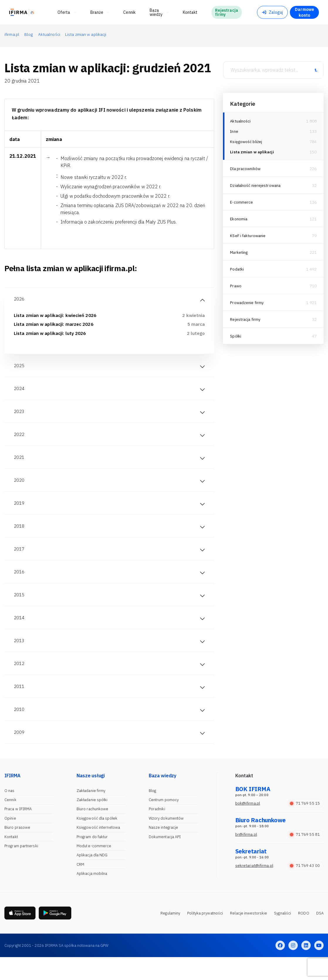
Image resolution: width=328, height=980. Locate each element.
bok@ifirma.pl (248, 826)
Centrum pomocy (164, 822)
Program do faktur (92, 859)
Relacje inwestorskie (248, 935)
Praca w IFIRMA (18, 831)
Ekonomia (239, 221)
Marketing (240, 254)
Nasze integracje (164, 850)
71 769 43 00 (305, 888)
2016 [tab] (20, 585)
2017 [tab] (20, 561)
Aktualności (241, 121)
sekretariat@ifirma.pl (254, 888)
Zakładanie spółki (92, 822)
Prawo (236, 288)
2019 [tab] (20, 513)
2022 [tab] (20, 441)
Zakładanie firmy (91, 813)
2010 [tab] (20, 730)
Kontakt (11, 859)
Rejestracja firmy (246, 321)
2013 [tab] (20, 657)
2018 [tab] (20, 537)
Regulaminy (170, 935)
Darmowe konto (304, 12)
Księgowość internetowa (98, 850)
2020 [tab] (20, 489)
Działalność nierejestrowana (256, 187)
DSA (320, 935)
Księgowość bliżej (247, 143)
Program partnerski (21, 868)
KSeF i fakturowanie (248, 237)
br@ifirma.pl (246, 857)
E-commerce (242, 204)
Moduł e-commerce (94, 868)
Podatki (237, 271)
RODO (304, 935)
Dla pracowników (246, 170)
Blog (152, 813)
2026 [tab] (20, 300)
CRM (80, 887)
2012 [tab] (20, 682)
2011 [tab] (20, 706)
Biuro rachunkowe (93, 831)
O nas (10, 813)
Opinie (10, 841)
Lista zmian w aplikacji (253, 154)
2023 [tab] (20, 417)
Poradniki (157, 831)
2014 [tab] (20, 633)
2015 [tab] (20, 609)
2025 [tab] (20, 368)
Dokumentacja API (165, 859)
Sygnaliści (283, 935)
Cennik (10, 822)
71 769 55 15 (305, 826)
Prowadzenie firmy (247, 304)
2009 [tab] (20, 754)
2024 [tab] (20, 392)
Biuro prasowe (17, 850)
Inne (234, 132)
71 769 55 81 (305, 857)
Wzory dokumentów (166, 841)
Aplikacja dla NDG (92, 877)
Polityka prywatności (205, 935)
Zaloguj (272, 12)
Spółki (236, 338)
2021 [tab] (20, 465)
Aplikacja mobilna (92, 896)
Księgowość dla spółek (97, 841)
